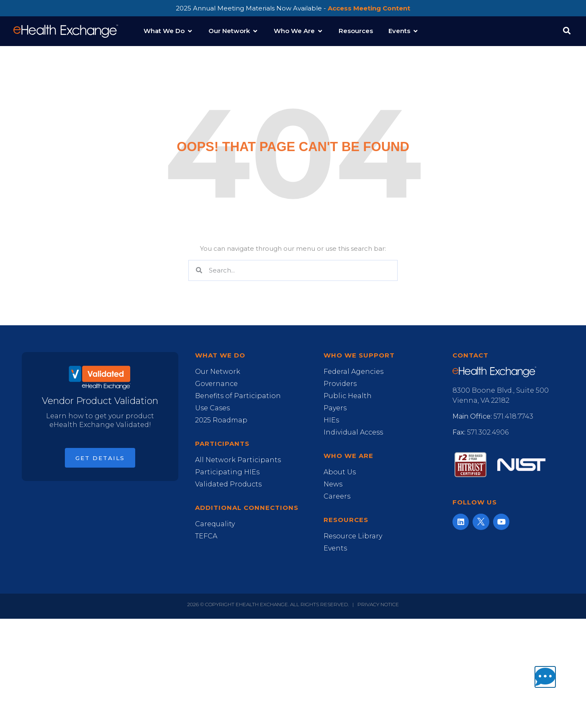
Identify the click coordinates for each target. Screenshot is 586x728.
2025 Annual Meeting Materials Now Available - (293, 8)
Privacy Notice (378, 604)
